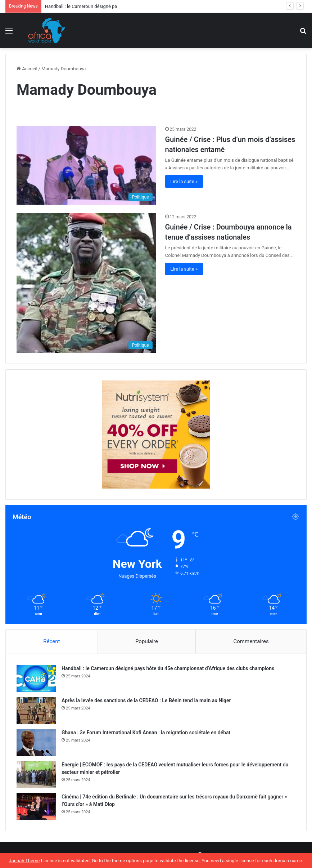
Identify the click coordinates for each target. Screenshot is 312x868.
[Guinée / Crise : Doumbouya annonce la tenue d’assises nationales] (86, 283)
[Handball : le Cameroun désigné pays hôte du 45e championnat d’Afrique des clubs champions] (36, 678)
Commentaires (251, 641)
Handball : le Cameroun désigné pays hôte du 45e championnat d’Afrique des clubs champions (168, 668)
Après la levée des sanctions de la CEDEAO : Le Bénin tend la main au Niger (146, 700)
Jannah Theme (24, 861)
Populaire (147, 641)
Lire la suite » (184, 181)
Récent (51, 641)
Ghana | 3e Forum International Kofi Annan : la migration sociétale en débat (146, 733)
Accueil (27, 69)
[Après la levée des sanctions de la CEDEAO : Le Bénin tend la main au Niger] (36, 710)
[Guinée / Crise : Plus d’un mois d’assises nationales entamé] (86, 165)
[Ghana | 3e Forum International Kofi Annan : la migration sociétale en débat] (36, 742)
